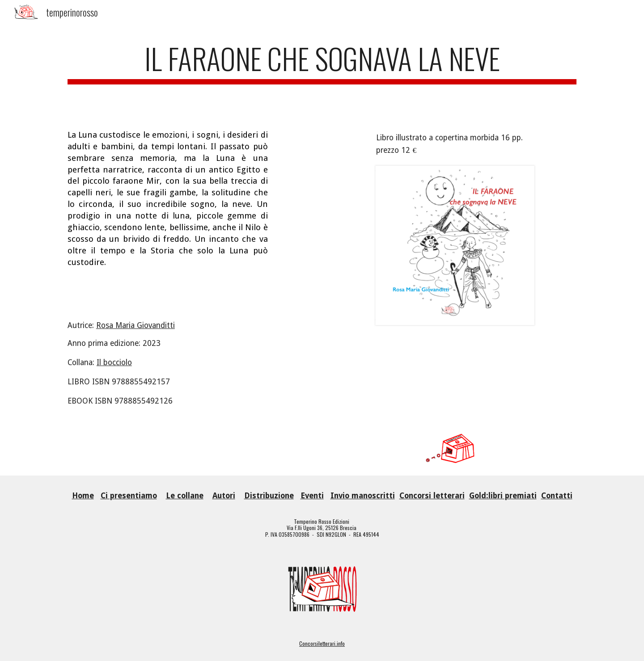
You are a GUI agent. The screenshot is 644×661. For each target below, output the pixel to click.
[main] (322, 71)
